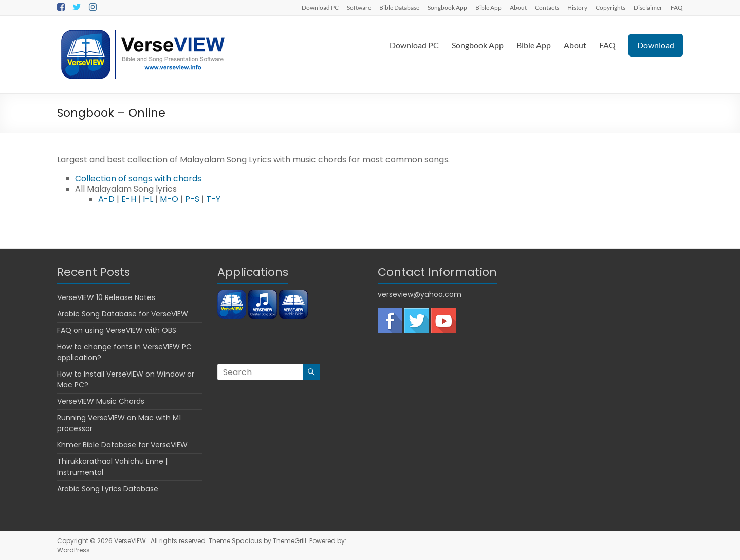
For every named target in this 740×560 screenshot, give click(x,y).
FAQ (677, 7)
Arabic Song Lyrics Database (108, 489)
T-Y (213, 199)
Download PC (320, 7)
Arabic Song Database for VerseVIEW (123, 314)
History (577, 7)
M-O (169, 199)
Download (656, 45)
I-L (148, 199)
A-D (106, 199)
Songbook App (447, 7)
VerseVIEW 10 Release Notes (106, 297)
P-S (192, 199)
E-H (129, 199)
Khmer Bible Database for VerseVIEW (122, 445)
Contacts (547, 7)
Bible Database (399, 7)
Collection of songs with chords (138, 179)
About (518, 7)
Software (359, 7)
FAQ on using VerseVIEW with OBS (117, 330)
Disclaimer (648, 7)
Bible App (488, 7)
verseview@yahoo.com (420, 294)
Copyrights (610, 7)
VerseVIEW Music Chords (101, 401)
